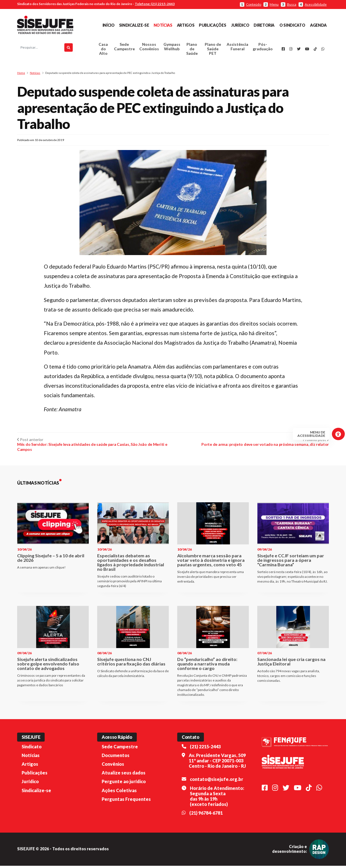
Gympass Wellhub (172, 48)
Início (109, 25)
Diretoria (264, 25)
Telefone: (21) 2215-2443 (155, 4)
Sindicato (32, 749)
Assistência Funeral (237, 48)
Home (21, 75)
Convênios (113, 766)
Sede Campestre (124, 48)
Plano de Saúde (192, 50)
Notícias (163, 25)
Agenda (318, 25)
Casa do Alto (103, 50)
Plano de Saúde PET (213, 50)
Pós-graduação (263, 48)
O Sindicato (292, 25)
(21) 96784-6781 (206, 815)
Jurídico (240, 25)
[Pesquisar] (69, 49)
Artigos (186, 25)
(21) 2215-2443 (205, 749)
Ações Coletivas (119, 793)
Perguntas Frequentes (126, 802)
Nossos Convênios (149, 48)
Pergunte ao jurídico (124, 784)
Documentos (116, 758)
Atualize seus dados (124, 775)
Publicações (212, 25)
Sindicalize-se (134, 25)
